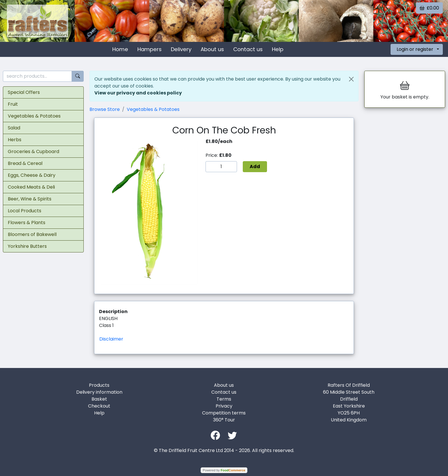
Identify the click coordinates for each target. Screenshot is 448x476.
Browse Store (105, 109)
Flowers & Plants (27, 223)
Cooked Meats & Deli (31, 187)
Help (278, 49)
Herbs (15, 140)
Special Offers (24, 92)
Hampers (150, 49)
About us (212, 49)
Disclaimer (111, 339)
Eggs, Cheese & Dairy (32, 175)
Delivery (181, 49)
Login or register (415, 49)
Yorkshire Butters (27, 246)
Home (120, 49)
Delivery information (99, 392)
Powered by (224, 470)
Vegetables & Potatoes (34, 116)
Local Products (25, 211)
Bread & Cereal (25, 163)
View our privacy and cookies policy (138, 93)
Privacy (224, 406)
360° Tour (224, 420)
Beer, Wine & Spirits (30, 199)
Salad (14, 128)
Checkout (99, 406)
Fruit (13, 104)
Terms (224, 399)
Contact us (248, 49)
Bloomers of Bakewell (32, 234)
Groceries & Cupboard (33, 151)
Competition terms (224, 413)
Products (99, 385)
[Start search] (78, 76)
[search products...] (37, 76)
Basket (99, 399)
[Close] (351, 79)
